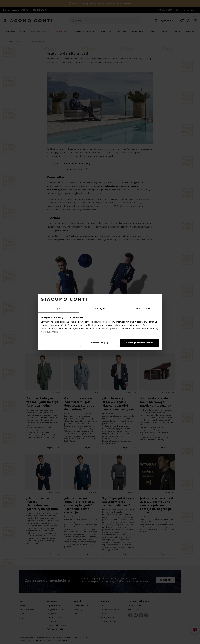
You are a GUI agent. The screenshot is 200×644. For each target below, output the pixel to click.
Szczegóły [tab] (100, 308)
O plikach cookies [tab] (142, 308)
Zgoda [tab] (59, 308)
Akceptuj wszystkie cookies (140, 343)
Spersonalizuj (100, 343)
